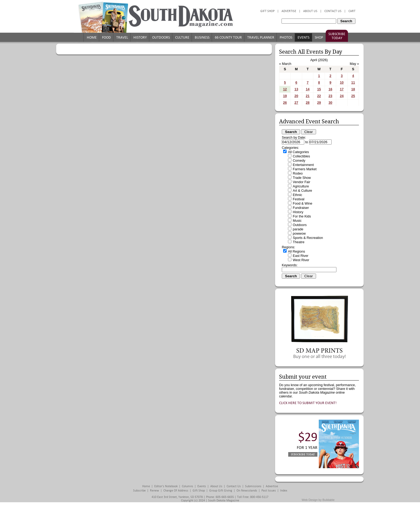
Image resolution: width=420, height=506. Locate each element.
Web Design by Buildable (318, 500)
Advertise (289, 11)
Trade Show (302, 178)
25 (353, 96)
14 (308, 89)
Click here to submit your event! (308, 403)
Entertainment (303, 165)
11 (353, 83)
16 (330, 89)
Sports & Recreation (308, 238)
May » (354, 64)
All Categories (298, 152)
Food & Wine (303, 204)
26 (285, 103)
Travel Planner (261, 37)
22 (319, 96)
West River (301, 260)
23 (330, 96)
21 (308, 96)
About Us (310, 11)
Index (284, 491)
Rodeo (298, 173)
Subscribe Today (337, 36)
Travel (122, 37)
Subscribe (139, 491)
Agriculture (301, 186)
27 (296, 103)
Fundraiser (301, 208)
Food (106, 37)
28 (308, 103)
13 (296, 89)
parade (298, 229)
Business (202, 37)
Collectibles (301, 156)
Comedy (299, 161)
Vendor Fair (301, 182)
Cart (352, 11)
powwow (299, 234)
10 (342, 83)
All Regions (297, 252)
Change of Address (176, 491)
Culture (182, 37)
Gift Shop (267, 11)
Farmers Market (305, 169)
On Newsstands (247, 491)
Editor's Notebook (166, 486)
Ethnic (297, 195)
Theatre (299, 242)
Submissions (253, 486)
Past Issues (269, 491)
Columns (187, 486)
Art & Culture (302, 191)
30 (330, 103)
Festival (299, 199)
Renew (155, 491)
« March (285, 64)
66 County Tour (228, 37)
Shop (319, 37)
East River (301, 256)
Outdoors (161, 37)
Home (92, 37)
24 (342, 96)
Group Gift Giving (221, 491)
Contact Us (333, 11)
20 (296, 96)
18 (353, 89)
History (140, 37)
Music (297, 221)
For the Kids (302, 216)
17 (342, 89)
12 (285, 89)
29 (319, 103)
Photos (286, 37)
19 (285, 96)
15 (319, 89)
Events (303, 37)
